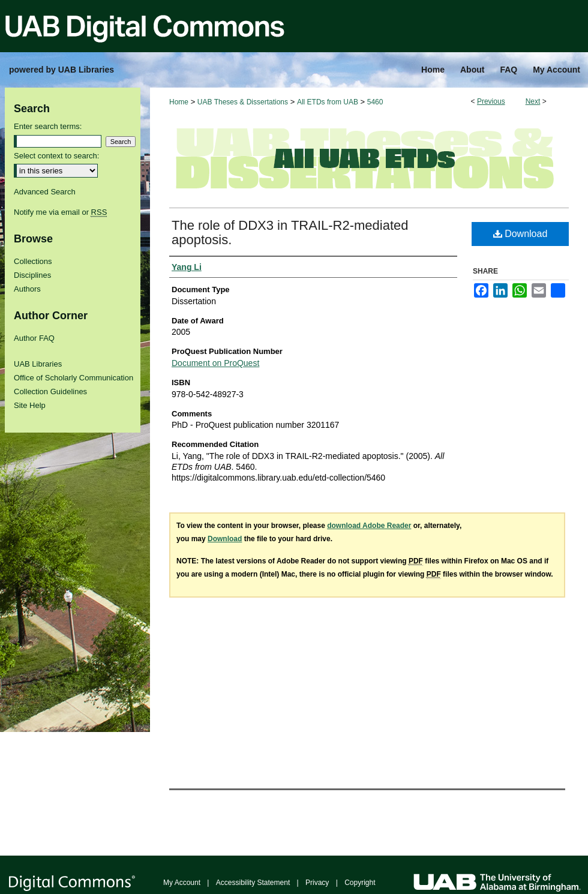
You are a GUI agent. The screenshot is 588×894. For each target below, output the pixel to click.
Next (533, 101)
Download (520, 234)
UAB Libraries (38, 364)
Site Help (30, 405)
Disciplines (32, 275)
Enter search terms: (48, 126)
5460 (375, 102)
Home (179, 102)
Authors (27, 289)
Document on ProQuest (215, 363)
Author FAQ (34, 338)
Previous (491, 101)
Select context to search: (56, 156)
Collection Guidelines (50, 391)
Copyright (360, 883)
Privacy (317, 883)
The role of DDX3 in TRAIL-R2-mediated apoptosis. (290, 232)
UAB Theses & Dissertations (243, 102)
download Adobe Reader (369, 526)
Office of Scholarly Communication (73, 378)
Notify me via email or (60, 212)
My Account (182, 883)
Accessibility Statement (253, 883)
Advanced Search (45, 192)
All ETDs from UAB (328, 102)
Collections (33, 261)
